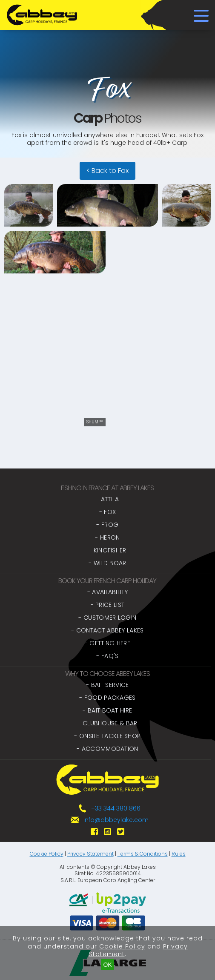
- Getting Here (107, 643)
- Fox (108, 512)
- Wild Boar (107, 563)
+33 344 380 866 (116, 808)
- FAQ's (107, 656)
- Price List (108, 605)
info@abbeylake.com (116, 820)
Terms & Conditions (143, 854)
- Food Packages (107, 698)
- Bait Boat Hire (107, 710)
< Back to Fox (107, 171)
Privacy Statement (90, 854)
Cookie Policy (47, 854)
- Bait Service (107, 685)
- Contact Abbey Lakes (107, 630)
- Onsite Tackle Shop (107, 736)
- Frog (107, 525)
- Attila (107, 499)
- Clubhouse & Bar (107, 723)
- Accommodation (107, 749)
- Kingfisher (107, 550)
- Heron (107, 537)
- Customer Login (107, 618)
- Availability (107, 592)
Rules (179, 854)
